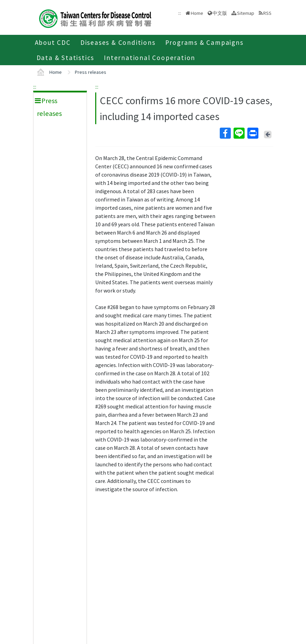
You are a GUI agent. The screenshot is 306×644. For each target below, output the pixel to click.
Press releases (91, 72)
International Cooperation (150, 58)
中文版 (220, 13)
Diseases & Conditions (118, 42)
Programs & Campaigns (204, 42)
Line (239, 133)
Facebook (225, 133)
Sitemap (246, 13)
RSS (267, 13)
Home (197, 13)
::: (35, 87)
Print (253, 133)
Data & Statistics (66, 58)
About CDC (53, 42)
